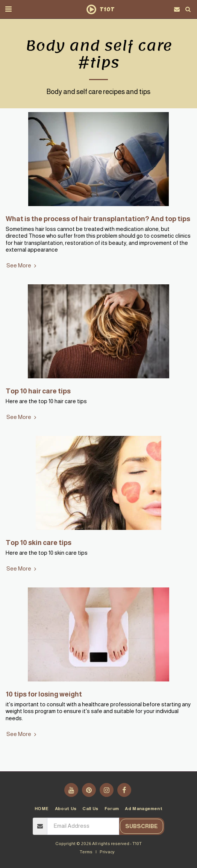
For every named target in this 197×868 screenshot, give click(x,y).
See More (22, 266)
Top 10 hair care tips (38, 391)
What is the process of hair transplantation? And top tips (98, 219)
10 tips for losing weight (44, 694)
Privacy (107, 852)
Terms (86, 852)
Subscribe (142, 826)
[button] (8, 9)
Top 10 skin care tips (39, 542)
